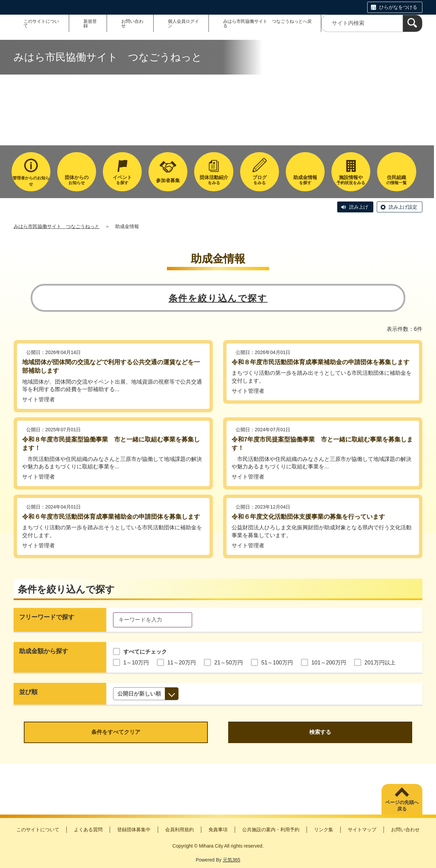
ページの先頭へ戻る (402, 806)
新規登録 (90, 23)
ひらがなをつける (398, 7)
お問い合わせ (132, 23)
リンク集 (324, 830)
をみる (214, 180)
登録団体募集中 (134, 830)
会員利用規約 (180, 830)
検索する (320, 732)
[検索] (412, 23)
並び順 (28, 692)
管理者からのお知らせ (31, 181)
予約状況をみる (351, 180)
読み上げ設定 (403, 207)
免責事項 (218, 830)
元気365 (231, 860)
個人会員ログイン (183, 23)
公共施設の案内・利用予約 (271, 830)
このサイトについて (41, 23)
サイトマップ (362, 830)
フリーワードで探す (47, 617)
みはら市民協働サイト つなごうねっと (57, 226)
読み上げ (359, 207)
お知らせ (77, 180)
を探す (122, 180)
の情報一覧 (396, 180)
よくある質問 (88, 830)
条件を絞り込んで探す (218, 298)
